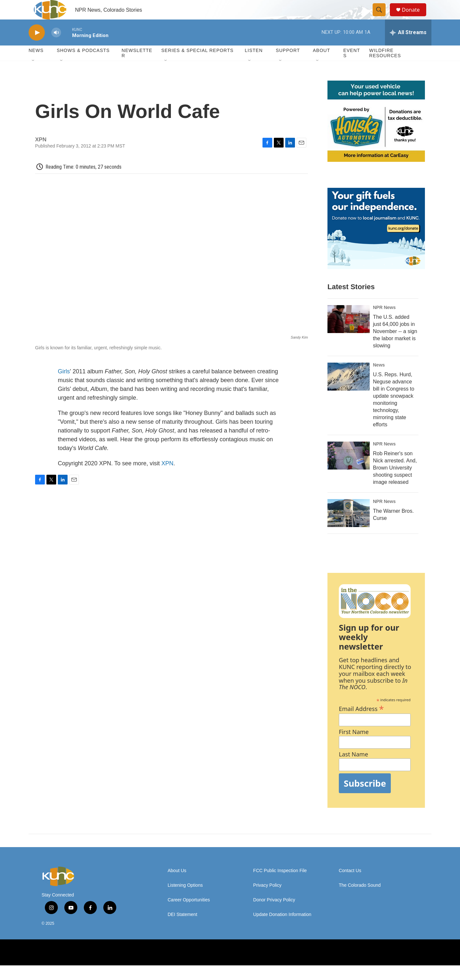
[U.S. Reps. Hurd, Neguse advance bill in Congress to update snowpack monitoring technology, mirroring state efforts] (349, 391)
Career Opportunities (189, 915)
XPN (167, 478)
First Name (354, 747)
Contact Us (350, 885)
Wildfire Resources (385, 68)
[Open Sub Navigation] (33, 75)
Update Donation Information (282, 929)
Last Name (353, 769)
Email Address (361, 722)
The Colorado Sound (360, 900)
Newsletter (137, 68)
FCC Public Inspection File (280, 885)
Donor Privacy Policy (274, 915)
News (379, 380)
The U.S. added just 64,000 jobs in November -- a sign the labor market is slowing (395, 346)
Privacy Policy (267, 900)
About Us (177, 885)
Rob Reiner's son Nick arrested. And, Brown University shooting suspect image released (395, 482)
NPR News (384, 322)
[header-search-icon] (382, 17)
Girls (64, 386)
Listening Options (185, 900)
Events (352, 68)
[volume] (56, 47)
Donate (415, 17)
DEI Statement (182, 929)
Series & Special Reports (197, 65)
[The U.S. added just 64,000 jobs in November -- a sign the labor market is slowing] (349, 334)
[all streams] (408, 47)
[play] (37, 47)
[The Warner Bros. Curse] (349, 528)
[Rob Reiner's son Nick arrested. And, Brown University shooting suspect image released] (349, 470)
